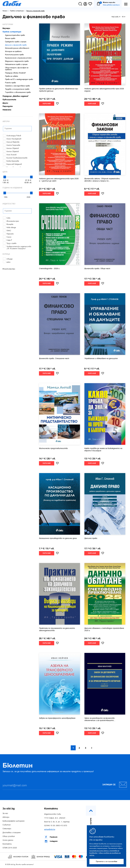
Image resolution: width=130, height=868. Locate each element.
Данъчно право (91, 538)
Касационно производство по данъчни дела (58, 538)
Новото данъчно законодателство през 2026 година (104, 90)
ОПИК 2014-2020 (10, 848)
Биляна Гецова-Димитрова (15, 158)
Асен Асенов (10, 155)
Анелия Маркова (11, 142)
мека (7, 262)
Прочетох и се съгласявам (107, 861)
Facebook (51, 837)
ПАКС (7, 231)
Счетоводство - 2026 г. (49, 269)
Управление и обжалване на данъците (101, 359)
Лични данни (8, 840)
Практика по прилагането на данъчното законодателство (57, 629)
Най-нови (116, 17)
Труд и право (10, 243)
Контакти (7, 844)
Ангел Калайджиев (12, 139)
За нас (5, 813)
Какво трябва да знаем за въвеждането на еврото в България (103, 450)
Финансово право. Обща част (97, 269)
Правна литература (17, 11)
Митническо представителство (53, 448)
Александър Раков (12, 136)
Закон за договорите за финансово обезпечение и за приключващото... (100, 719)
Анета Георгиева (11, 145)
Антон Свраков (11, 148)
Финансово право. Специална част (54, 359)
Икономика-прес (11, 221)
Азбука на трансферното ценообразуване (57, 718)
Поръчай (47, 104)
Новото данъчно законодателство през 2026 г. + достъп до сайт (59, 180)
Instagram (51, 841)
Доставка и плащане (12, 833)
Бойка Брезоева (11, 161)
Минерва (8, 224)
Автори (6, 817)
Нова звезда (9, 227)
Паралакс (8, 234)
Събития (7, 825)
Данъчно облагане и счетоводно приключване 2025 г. (104, 629)
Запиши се (115, 785)
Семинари (7, 829)
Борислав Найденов (12, 164)
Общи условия (9, 836)
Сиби (7, 218)
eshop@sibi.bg (50, 829)
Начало (5, 11)
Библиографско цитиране (14, 821)
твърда (8, 259)
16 (124, 17)
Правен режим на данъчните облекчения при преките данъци (59, 90)
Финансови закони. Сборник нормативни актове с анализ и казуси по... (102, 180)
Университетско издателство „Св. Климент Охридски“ (17, 248)
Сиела (7, 237)
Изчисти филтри (9, 269)
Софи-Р (7, 240)
